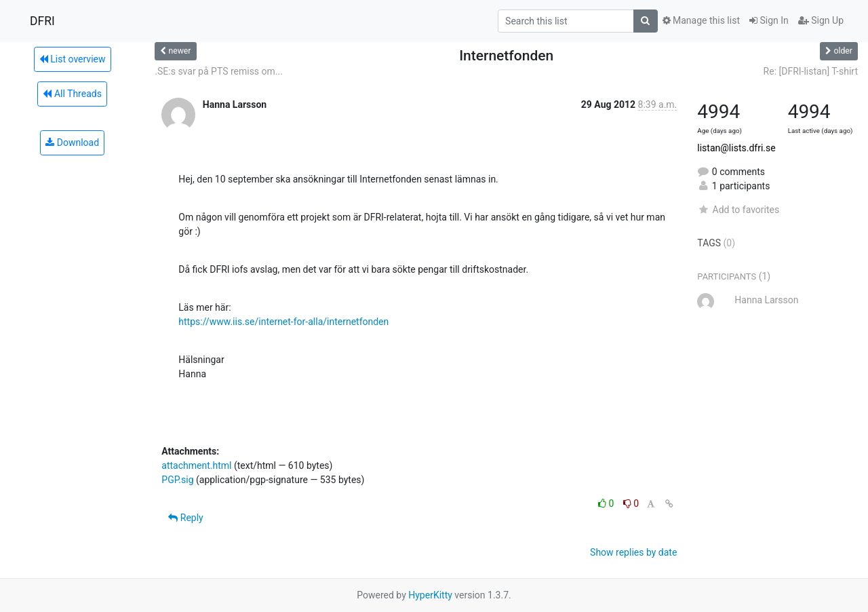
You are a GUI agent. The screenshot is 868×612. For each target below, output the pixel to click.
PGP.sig (177, 480)
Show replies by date (633, 552)
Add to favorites (738, 210)
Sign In (769, 20)
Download (72, 142)
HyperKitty (430, 595)
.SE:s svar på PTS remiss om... (219, 71)
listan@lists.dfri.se (736, 148)
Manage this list (701, 20)
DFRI (42, 21)
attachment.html (196, 465)
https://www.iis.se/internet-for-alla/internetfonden (283, 322)
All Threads (72, 94)
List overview (73, 59)
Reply (185, 518)
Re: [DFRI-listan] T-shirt (811, 71)
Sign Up (821, 20)
